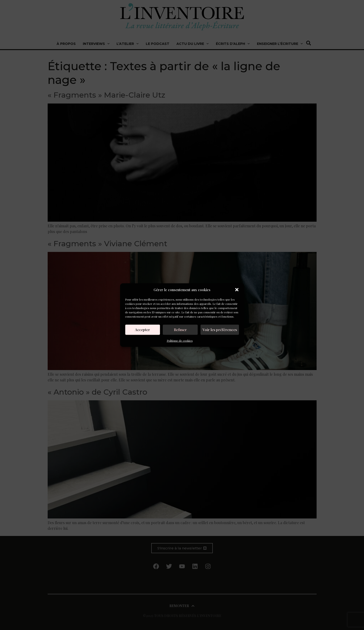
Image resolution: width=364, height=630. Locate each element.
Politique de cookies (180, 340)
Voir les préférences (220, 330)
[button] (237, 290)
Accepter (143, 330)
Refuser (181, 330)
